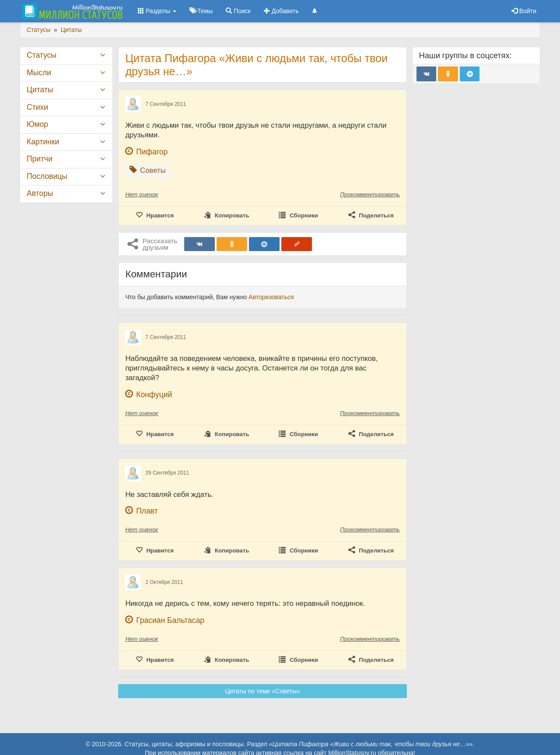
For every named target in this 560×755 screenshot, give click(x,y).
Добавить (281, 11)
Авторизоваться (271, 297)
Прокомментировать (370, 194)
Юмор (37, 124)
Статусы (42, 55)
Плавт (147, 511)
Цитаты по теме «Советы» (262, 691)
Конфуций (154, 395)
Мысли (39, 73)
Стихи (37, 107)
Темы (201, 11)
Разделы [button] (157, 11)
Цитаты (40, 90)
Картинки (43, 142)
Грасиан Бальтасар (170, 620)
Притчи (40, 159)
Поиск (238, 11)
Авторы (40, 193)
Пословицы (47, 176)
